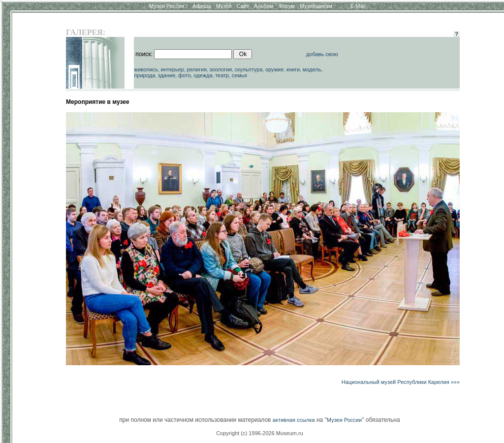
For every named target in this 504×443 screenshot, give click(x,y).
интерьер (173, 69)
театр (222, 75)
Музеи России (168, 6)
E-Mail (358, 6)
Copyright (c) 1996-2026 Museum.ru (260, 433)
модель (312, 69)
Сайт (243, 6)
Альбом (264, 6)
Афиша (202, 6)
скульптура (249, 69)
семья (239, 75)
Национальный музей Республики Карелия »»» (401, 382)
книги (293, 69)
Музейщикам (316, 6)
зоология (221, 69)
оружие (274, 69)
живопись (146, 69)
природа (144, 75)
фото (185, 75)
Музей (224, 6)
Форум (286, 6)
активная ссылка (294, 420)
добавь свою (322, 54)
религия (197, 69)
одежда (203, 75)
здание (167, 75)
